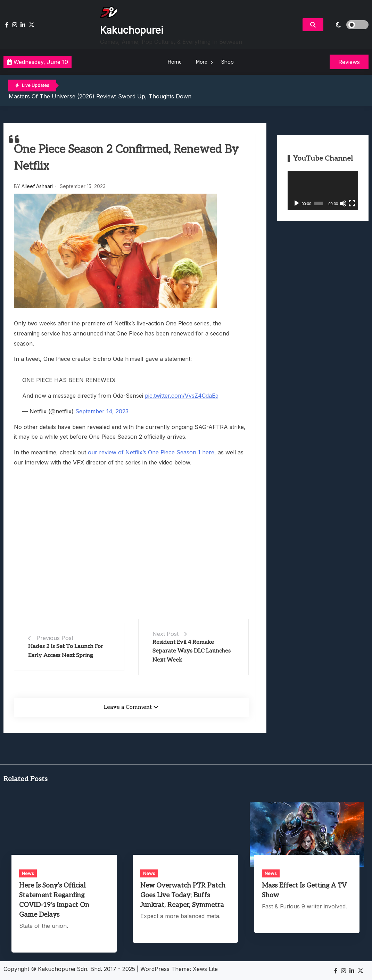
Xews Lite (205, 969)
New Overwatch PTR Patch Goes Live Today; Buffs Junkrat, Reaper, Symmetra (183, 895)
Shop (228, 62)
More (201, 62)
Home (175, 62)
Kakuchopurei (132, 30)
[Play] (297, 203)
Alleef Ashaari (37, 186)
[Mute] (343, 203)
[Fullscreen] (352, 203)
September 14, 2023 (102, 411)
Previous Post (55, 638)
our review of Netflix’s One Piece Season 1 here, (152, 452)
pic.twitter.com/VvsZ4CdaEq (182, 396)
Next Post (166, 634)
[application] (323, 191)
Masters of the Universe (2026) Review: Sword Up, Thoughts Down (100, 96)
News (28, 873)
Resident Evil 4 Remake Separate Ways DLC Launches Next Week (192, 651)
